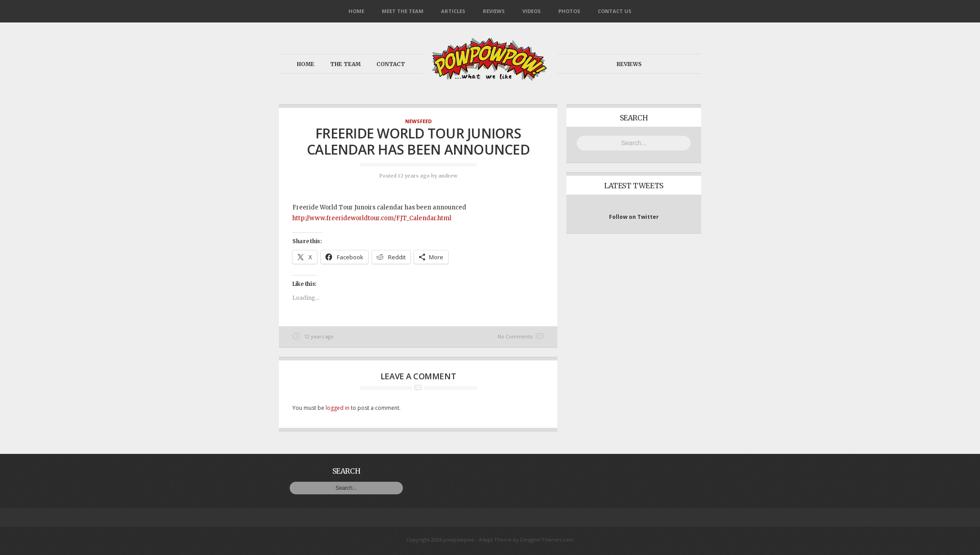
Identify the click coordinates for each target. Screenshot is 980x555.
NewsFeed (418, 121)
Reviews (494, 11)
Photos (569, 11)
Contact (391, 64)
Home (356, 11)
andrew (448, 176)
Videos (532, 11)
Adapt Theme (495, 539)
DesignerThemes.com (547, 539)
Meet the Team (403, 11)
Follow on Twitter (634, 217)
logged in (338, 408)
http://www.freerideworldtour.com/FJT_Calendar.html (372, 218)
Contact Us (615, 11)
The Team (345, 64)
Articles (453, 11)
